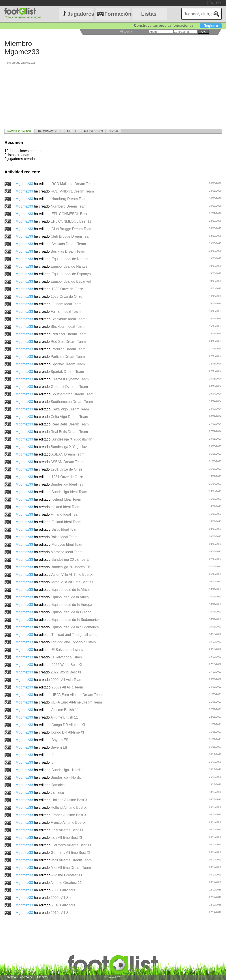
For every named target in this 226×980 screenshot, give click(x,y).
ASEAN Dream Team (68, 454)
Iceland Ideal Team (66, 499)
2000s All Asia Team (67, 680)
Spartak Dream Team (68, 364)
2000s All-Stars (63, 890)
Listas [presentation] (73, 131)
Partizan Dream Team (68, 349)
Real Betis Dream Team (70, 424)
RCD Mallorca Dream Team (73, 184)
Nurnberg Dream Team (69, 199)
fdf (53, 755)
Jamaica (58, 785)
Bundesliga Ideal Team (69, 484)
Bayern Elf (60, 740)
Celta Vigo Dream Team (70, 409)
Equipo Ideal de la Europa (72, 605)
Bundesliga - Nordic (67, 770)
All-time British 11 (65, 710)
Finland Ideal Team (66, 514)
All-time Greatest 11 (67, 875)
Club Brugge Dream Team (72, 229)
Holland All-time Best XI (70, 800)
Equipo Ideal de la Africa (71, 590)
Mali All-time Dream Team (72, 860)
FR (218, 3)
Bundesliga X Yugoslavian (72, 439)
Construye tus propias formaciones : (178, 26)
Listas (149, 14)
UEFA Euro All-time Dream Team (77, 695)
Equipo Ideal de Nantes (70, 259)
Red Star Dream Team (69, 334)
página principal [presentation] (19, 131)
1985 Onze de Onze (67, 289)
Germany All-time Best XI (71, 845)
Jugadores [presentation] (93, 131)
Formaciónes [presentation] (49, 131)
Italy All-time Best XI (67, 830)
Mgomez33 (25, 184)
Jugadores (81, 14)
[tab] (19, 131)
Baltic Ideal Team (65, 529)
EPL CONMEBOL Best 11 (72, 214)
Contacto (10, 977)
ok (203, 32)
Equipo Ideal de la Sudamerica (75, 620)
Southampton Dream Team (73, 394)
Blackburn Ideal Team (68, 319)
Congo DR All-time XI (68, 725)
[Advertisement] (113, 95)
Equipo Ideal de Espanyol (71, 274)
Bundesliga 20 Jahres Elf (71, 560)
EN (211, 3)
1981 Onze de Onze (67, 469)
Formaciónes (117, 14)
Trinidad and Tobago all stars (74, 635)
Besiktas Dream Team (69, 244)
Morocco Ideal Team (67, 544)
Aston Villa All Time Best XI (72, 575)
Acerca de (26, 977)
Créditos (42, 977)
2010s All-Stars (63, 905)
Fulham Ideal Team (66, 304)
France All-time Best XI (69, 815)
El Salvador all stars (67, 650)
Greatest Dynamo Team (70, 379)
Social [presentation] (114, 131)
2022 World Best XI (67, 665)
